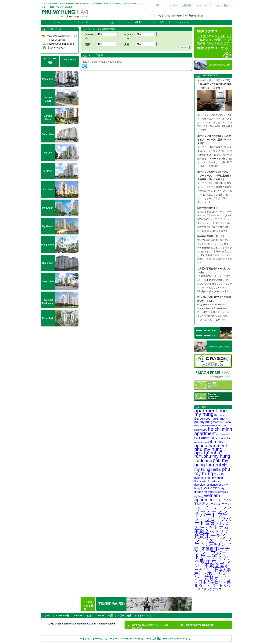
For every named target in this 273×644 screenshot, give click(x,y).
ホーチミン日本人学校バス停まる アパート (213, 582)
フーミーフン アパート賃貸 (213, 519)
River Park (220, 474)
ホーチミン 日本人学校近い (213, 570)
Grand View (201, 426)
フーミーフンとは (105, 22)
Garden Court (48, 99)
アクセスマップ (203, 6)
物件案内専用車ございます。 (212, 236)
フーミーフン (218, 507)
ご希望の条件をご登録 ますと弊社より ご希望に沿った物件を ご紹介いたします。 (215, 40)
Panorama (207, 438)
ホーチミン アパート (212, 552)
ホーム (174, 6)
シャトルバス (182, 22)
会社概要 (186, 6)
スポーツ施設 (158, 22)
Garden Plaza (222, 422)
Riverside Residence (208, 481)
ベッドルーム (129, 36)
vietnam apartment (207, 497)
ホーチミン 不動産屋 (213, 563)
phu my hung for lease (212, 458)
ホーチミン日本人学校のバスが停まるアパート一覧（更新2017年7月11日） (214, 140)
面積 (88, 44)
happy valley (201, 430)
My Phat (48, 171)
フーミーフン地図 (132, 22)
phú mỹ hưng (212, 471)
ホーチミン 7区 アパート (213, 540)
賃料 (127, 44)
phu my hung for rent (211, 463)
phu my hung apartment (211, 444)
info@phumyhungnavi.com (61, 44)
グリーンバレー (215, 504)
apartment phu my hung (211, 412)
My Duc (48, 153)
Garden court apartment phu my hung (211, 420)
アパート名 (90, 36)
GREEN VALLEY (218, 426)
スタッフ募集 (222, 6)
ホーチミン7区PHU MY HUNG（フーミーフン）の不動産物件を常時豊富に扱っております (214, 176)
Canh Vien (219, 415)
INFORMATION (210, 75)
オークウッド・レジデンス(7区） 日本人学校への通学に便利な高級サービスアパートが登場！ (216, 84)
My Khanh (221, 434)
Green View (48, 282)
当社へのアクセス (56, 48)
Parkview (204, 442)
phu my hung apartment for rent (209, 453)
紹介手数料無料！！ (208, 208)
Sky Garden (210, 488)
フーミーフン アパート (214, 513)
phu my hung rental (211, 467)
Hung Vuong (48, 245)
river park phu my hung (209, 478)
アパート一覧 (81, 22)
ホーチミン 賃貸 (211, 575)
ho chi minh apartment (213, 431)
